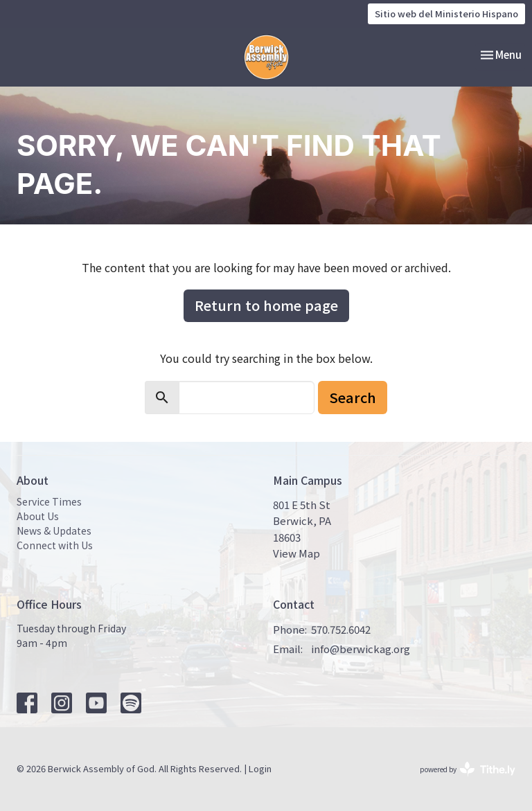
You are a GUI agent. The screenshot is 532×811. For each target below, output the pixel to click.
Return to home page (266, 305)
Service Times (49, 501)
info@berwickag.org (361, 649)
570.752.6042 (341, 629)
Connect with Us (55, 545)
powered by (468, 769)
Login (260, 768)
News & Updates (54, 531)
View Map (296, 553)
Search (353, 397)
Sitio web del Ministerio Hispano (446, 14)
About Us (38, 516)
